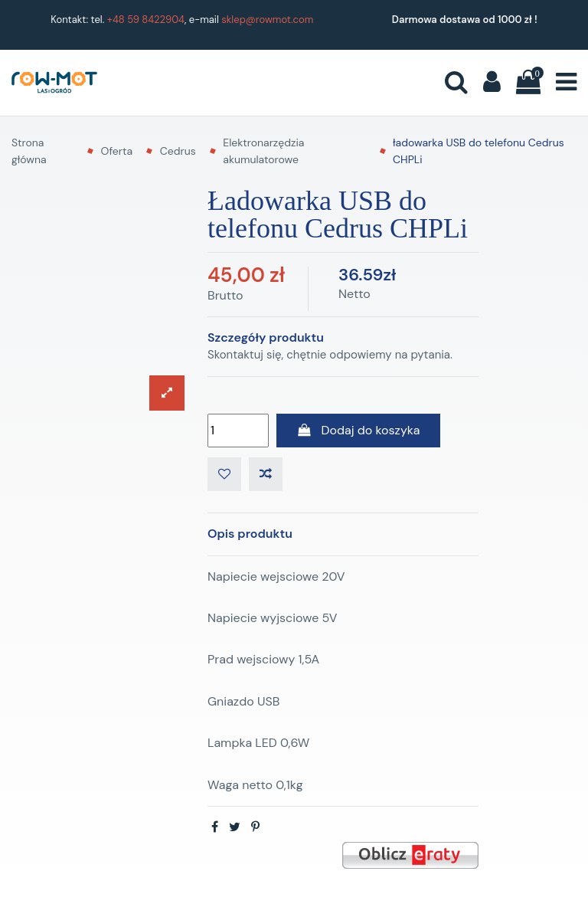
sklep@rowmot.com (267, 20)
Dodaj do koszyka (358, 430)
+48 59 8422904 (146, 20)
